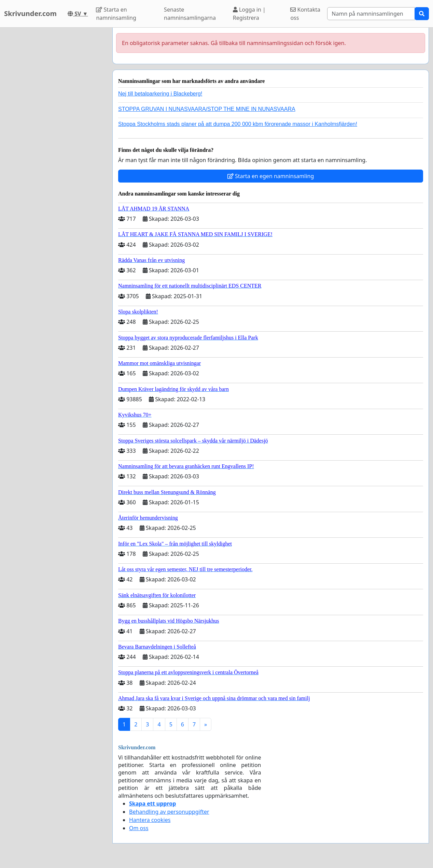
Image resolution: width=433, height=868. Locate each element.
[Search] (371, 14)
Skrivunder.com (30, 13)
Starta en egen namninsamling (271, 176)
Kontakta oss (305, 14)
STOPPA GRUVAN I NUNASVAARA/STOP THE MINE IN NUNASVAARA (207, 109)
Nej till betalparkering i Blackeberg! (160, 94)
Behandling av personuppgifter (169, 812)
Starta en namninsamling (116, 14)
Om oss (139, 828)
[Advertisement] (54, 130)
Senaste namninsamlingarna (190, 14)
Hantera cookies (150, 820)
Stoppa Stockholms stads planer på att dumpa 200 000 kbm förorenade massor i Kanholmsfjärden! (238, 124)
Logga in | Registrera (249, 14)
